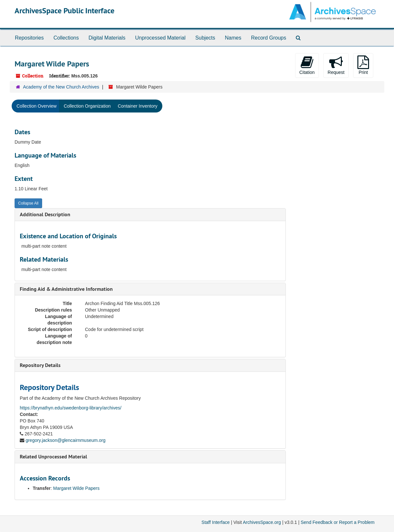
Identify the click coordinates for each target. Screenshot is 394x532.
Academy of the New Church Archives (61, 87)
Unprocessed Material (160, 38)
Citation (307, 65)
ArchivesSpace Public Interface (64, 11)
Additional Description (45, 214)
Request (336, 65)
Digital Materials (107, 38)
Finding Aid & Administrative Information (66, 289)
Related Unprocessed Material (53, 457)
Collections (66, 38)
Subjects (205, 38)
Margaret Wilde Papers (76, 488)
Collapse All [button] (28, 203)
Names (233, 38)
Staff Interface (216, 522)
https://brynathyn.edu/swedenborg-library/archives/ (71, 408)
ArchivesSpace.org (262, 522)
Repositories (29, 38)
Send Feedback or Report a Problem (338, 522)
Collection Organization (87, 106)
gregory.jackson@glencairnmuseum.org (66, 440)
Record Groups (269, 38)
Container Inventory (137, 106)
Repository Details (40, 365)
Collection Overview (37, 106)
